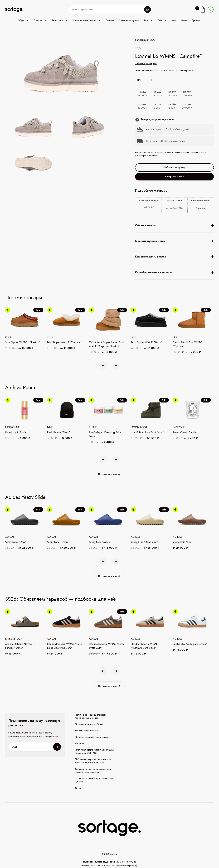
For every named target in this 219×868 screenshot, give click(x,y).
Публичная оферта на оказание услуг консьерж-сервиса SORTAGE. (93, 761)
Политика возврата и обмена (89, 724)
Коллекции (141, 40)
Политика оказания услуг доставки (92, 737)
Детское (110, 20)
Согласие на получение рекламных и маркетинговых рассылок (93, 771)
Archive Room (20, 387)
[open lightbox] (70, 146)
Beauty (184, 20)
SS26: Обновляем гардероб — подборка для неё (60, 599)
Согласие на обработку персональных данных (94, 780)
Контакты (79, 744)
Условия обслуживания (86, 731)
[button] (23, 20)
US (139, 80)
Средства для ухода (129, 20)
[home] (16, 10)
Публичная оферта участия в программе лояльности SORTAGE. (94, 751)
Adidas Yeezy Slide (25, 497)
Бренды (196, 20)
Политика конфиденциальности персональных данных (90, 716)
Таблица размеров (146, 63)
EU (152, 80)
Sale (173, 20)
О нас (78, 788)
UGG (153, 40)
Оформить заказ (174, 177)
